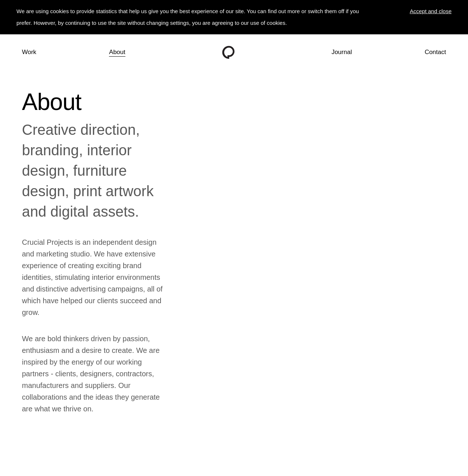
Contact (435, 52)
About (117, 52)
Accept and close (431, 11)
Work (29, 52)
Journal (342, 52)
